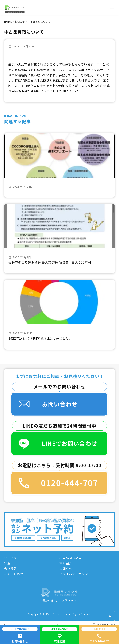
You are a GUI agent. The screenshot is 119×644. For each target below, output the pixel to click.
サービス (11, 558)
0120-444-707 (99, 635)
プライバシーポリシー (75, 574)
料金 (7, 563)
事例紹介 (66, 563)
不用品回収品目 (71, 558)
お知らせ (66, 569)
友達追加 (59, 635)
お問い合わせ (14, 574)
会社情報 (11, 569)
